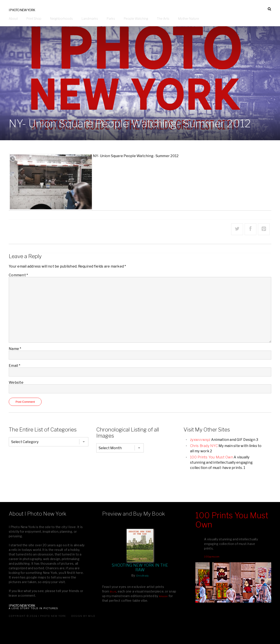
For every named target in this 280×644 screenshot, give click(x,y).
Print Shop (34, 19)
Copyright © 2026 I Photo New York (37, 616)
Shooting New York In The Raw (140, 568)
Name (15, 349)
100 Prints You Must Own (212, 457)
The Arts (163, 19)
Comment (18, 275)
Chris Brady (142, 576)
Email (15, 366)
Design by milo (83, 616)
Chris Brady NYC (204, 446)
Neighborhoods (61, 19)
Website (16, 382)
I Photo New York (22, 10)
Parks (111, 19)
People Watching (136, 19)
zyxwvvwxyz (200, 440)
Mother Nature (189, 19)
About (13, 19)
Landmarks (90, 19)
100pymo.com (212, 557)
